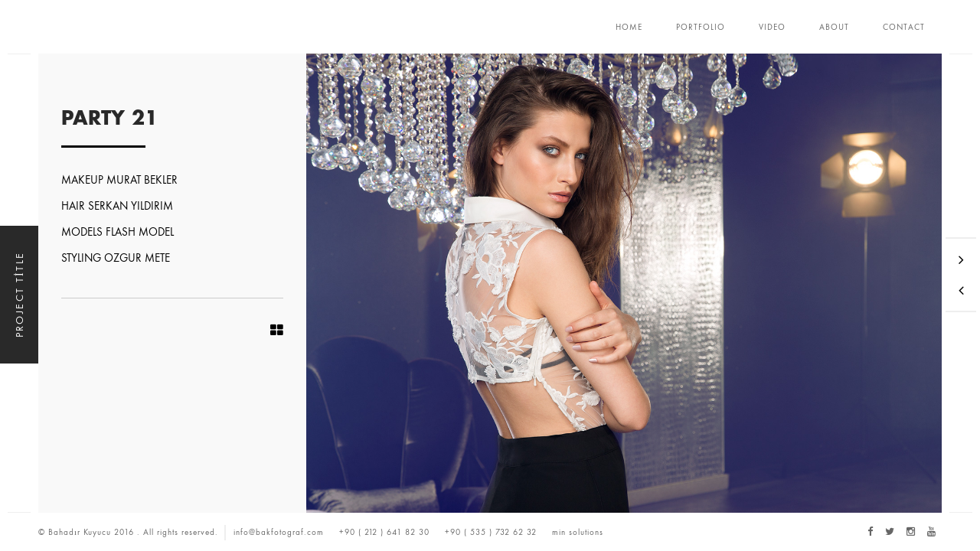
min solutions (578, 532)
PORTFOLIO (701, 27)
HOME (629, 27)
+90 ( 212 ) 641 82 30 (384, 532)
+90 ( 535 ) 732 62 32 (491, 532)
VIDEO (772, 27)
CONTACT (904, 27)
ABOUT (834, 27)
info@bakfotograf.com (279, 532)
